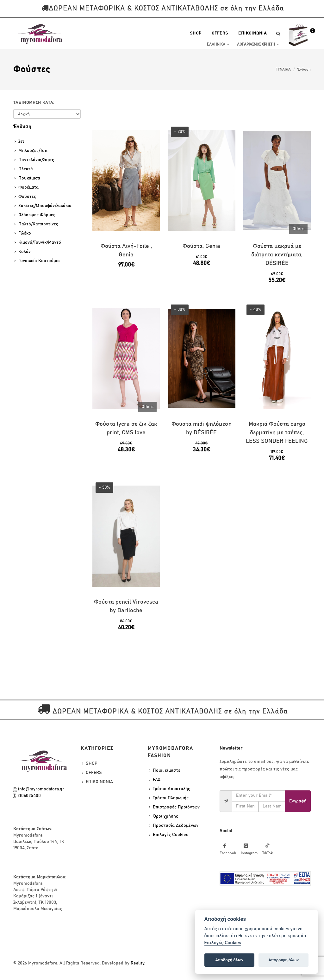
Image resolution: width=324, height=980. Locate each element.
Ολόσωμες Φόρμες (37, 215)
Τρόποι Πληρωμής (171, 798)
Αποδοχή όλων (229, 960)
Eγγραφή (298, 801)
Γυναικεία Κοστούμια (39, 261)
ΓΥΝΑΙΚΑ (283, 69)
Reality (137, 963)
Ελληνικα (218, 44)
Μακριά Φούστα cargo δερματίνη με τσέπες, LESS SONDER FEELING (277, 433)
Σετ (21, 141)
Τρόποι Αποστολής (171, 789)
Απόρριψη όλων (283, 960)
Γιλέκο (25, 233)
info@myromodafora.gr (41, 789)
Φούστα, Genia (201, 246)
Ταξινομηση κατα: (34, 103)
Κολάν (25, 252)
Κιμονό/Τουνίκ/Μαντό (40, 242)
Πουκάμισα (29, 178)
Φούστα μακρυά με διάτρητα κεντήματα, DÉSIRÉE (277, 255)
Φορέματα (28, 187)
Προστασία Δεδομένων (176, 826)
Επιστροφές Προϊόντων (176, 807)
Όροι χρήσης (165, 816)
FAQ (157, 780)
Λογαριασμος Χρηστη (258, 44)
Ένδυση (304, 69)
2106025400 (29, 796)
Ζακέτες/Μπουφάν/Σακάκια (45, 206)
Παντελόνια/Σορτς (36, 160)
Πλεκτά (26, 169)
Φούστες (27, 197)
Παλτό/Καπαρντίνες (38, 224)
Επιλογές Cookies (171, 835)
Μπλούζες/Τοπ (33, 151)
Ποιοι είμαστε (167, 770)
